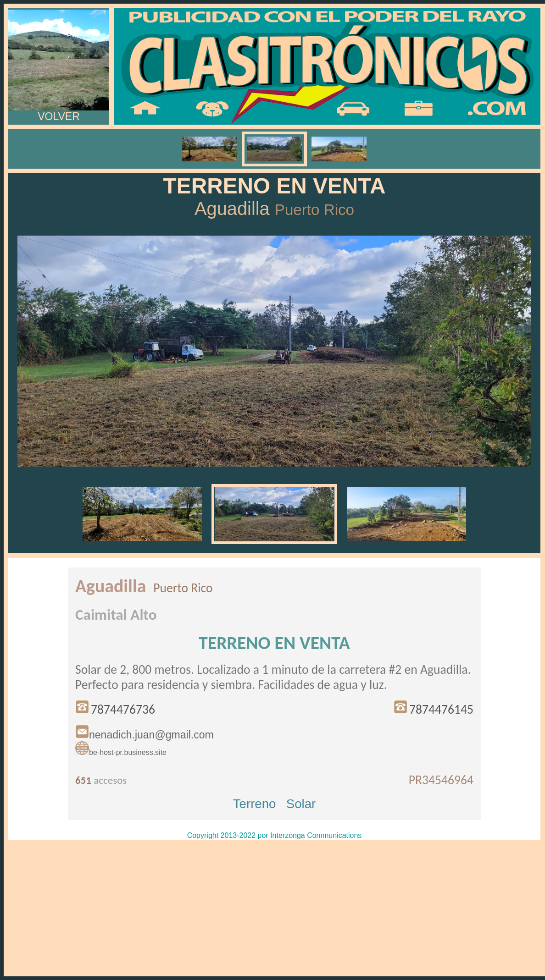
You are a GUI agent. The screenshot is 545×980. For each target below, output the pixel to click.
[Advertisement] (274, 908)
